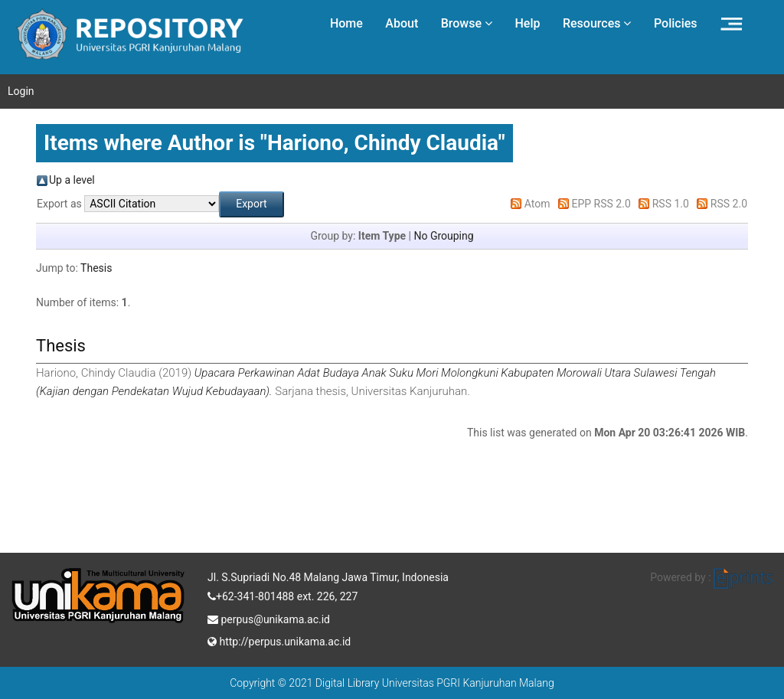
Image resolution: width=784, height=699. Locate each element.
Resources (597, 23)
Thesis (96, 268)
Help (527, 23)
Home (346, 23)
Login (21, 91)
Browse (467, 23)
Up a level (72, 180)
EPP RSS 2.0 (601, 204)
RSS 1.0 (671, 204)
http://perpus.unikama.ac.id (279, 640)
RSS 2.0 (729, 204)
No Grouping (443, 236)
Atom (537, 204)
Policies (676, 23)
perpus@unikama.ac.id (269, 618)
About (402, 23)
